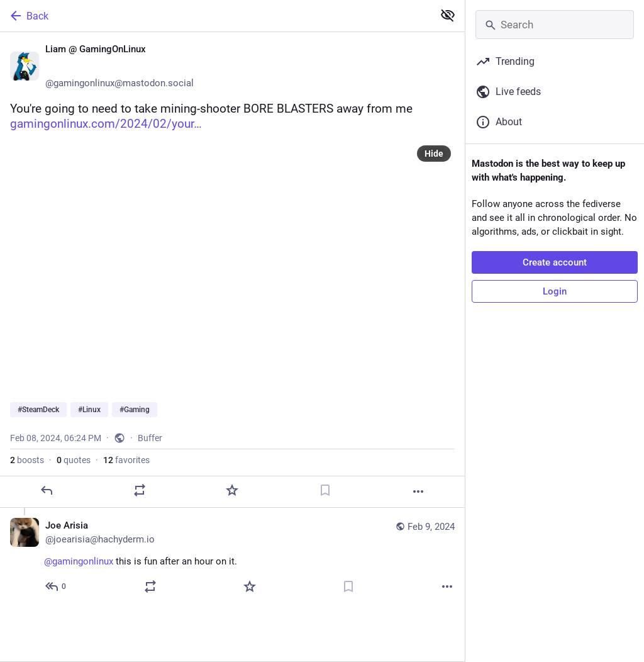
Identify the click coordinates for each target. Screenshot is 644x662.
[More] (418, 491)
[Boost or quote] (140, 490)
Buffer (150, 438)
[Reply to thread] (56, 586)
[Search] (555, 25)
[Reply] (47, 490)
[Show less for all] (448, 15)
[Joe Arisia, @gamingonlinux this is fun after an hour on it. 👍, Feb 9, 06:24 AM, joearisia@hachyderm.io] (232, 558)
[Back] (215, 16)
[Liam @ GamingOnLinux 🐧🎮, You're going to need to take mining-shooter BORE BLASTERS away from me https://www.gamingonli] (232, 270)
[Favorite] (232, 490)
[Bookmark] (325, 490)
